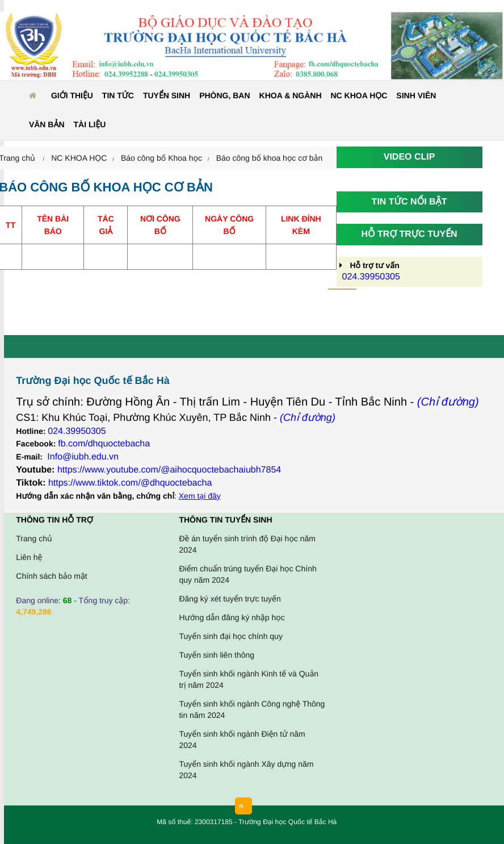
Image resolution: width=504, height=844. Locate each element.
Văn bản (47, 124)
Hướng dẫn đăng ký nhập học (232, 617)
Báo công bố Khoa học (161, 158)
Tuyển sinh (167, 95)
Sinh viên (416, 95)
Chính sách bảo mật (51, 576)
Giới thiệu (72, 95)
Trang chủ (34, 538)
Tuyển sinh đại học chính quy (230, 636)
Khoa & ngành (291, 95)
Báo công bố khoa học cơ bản (270, 158)
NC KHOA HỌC (359, 95)
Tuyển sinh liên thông (217, 655)
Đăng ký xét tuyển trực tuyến (230, 599)
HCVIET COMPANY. (345, 824)
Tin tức (118, 95)
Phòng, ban (224, 95)
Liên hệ (29, 557)
